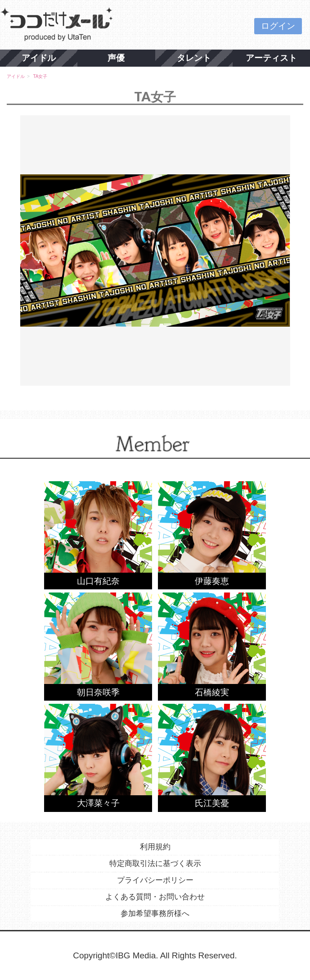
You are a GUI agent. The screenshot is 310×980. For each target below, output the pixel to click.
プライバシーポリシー (155, 880)
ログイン (278, 26)
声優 (116, 58)
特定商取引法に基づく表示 (155, 864)
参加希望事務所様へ (155, 914)
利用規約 (155, 847)
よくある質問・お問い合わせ (155, 897)
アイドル (39, 58)
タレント (194, 58)
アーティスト (271, 58)
